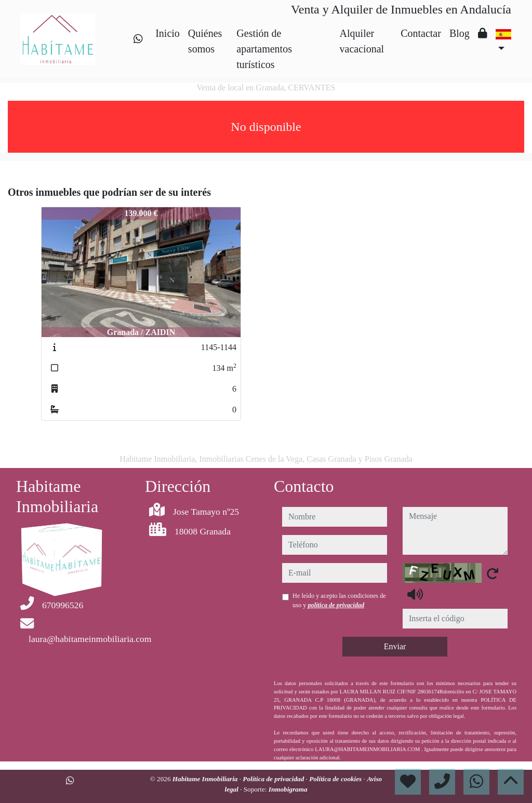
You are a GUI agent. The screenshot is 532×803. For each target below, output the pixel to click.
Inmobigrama (288, 789)
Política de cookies (336, 779)
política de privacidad (336, 605)
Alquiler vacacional (362, 41)
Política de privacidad (274, 779)
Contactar (421, 33)
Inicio (168, 33)
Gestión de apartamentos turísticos (264, 49)
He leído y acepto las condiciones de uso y (339, 600)
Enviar (395, 646)
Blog (460, 33)
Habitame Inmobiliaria (206, 779)
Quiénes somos (205, 41)
